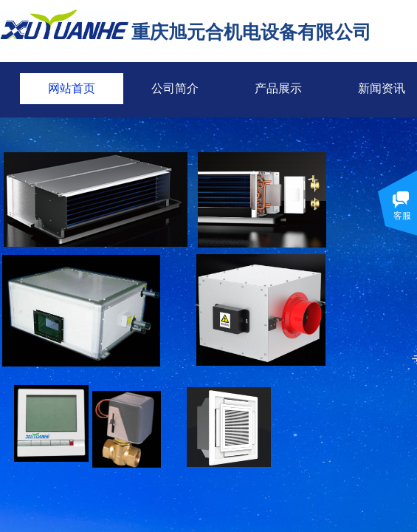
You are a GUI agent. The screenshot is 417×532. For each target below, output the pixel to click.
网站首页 (72, 88)
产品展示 (278, 88)
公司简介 (175, 88)
